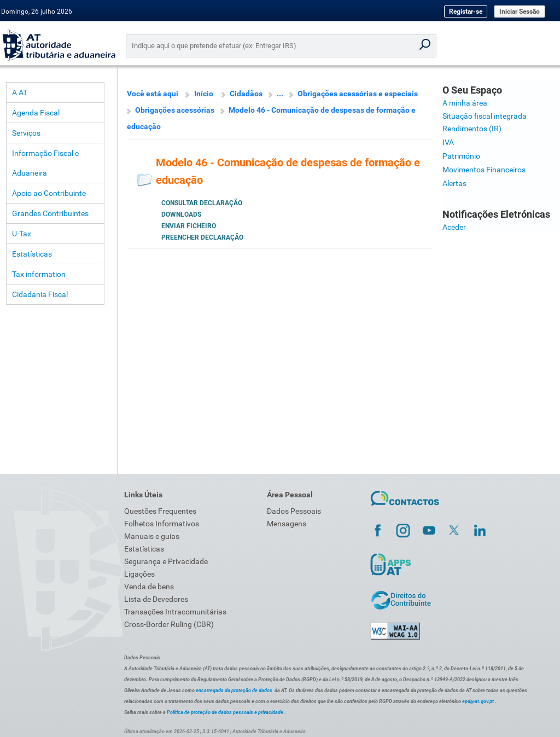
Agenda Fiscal (36, 113)
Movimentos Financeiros (484, 170)
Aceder (454, 227)
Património (461, 156)
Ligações (139, 574)
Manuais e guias (152, 536)
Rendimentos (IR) (472, 129)
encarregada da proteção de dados (234, 690)
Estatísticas (32, 254)
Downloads (181, 214)
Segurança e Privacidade (166, 561)
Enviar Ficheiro (189, 226)
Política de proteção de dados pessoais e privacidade (225, 712)
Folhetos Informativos (162, 524)
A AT (20, 92)
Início (204, 94)
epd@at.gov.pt (478, 701)
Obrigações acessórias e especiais (358, 94)
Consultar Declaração (202, 203)
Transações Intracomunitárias (175, 612)
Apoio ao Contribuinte (49, 193)
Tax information (39, 274)
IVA (448, 142)
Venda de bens (149, 587)
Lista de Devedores (156, 599)
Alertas (454, 183)
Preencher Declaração (202, 237)
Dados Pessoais (294, 511)
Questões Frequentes (160, 511)
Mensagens (287, 524)
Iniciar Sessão (520, 11)
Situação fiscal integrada (485, 116)
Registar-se (466, 11)
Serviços (26, 133)
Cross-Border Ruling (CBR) (169, 624)
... (280, 94)
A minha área (465, 103)
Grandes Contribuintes (50, 213)
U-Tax (22, 234)
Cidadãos (246, 94)
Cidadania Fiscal (40, 294)
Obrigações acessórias (175, 110)
